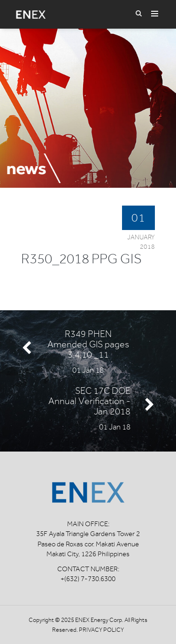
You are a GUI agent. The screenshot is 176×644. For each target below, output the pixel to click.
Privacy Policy (101, 630)
